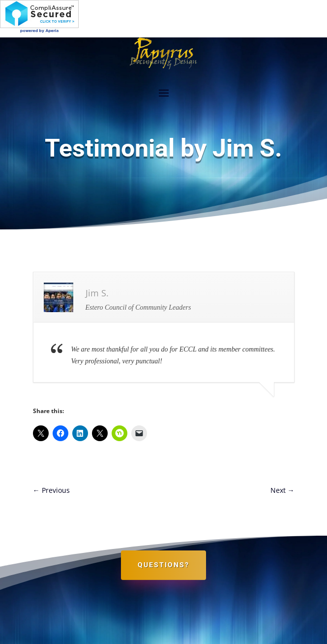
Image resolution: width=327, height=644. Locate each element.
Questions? (163, 565)
